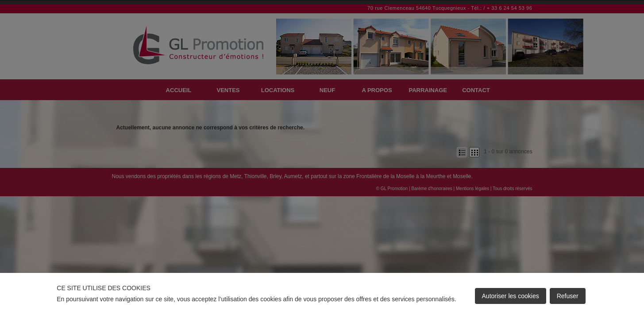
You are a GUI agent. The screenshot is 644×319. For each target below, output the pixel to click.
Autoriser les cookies (511, 296)
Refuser (568, 296)
